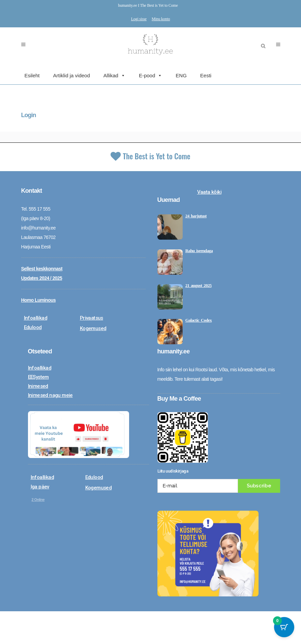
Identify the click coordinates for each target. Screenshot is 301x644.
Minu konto (161, 19)
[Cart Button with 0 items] (284, 627)
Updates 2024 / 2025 (42, 278)
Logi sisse (139, 19)
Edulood (33, 327)
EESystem (38, 377)
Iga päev (40, 486)
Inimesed (38, 386)
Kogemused (93, 328)
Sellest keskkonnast (42, 268)
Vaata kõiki (209, 192)
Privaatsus (92, 318)
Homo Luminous (39, 300)
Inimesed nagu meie (50, 395)
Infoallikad (36, 318)
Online (38, 499)
